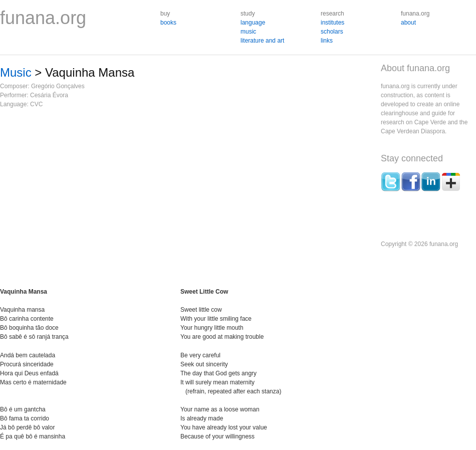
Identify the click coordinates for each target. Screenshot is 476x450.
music (248, 32)
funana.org (43, 18)
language (253, 23)
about (408, 23)
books (168, 23)
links (327, 41)
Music (16, 72)
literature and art (262, 41)
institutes (332, 23)
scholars (332, 32)
